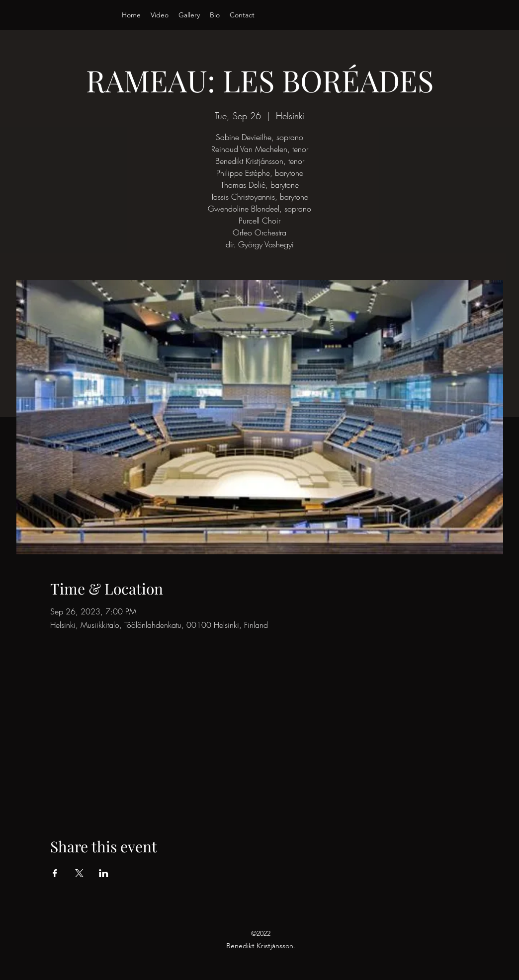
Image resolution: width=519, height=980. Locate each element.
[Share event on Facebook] (55, 873)
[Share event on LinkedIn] (104, 873)
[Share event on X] (79, 873)
